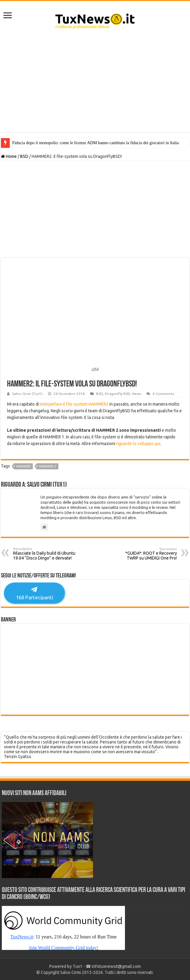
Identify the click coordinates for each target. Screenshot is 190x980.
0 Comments (163, 394)
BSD (24, 156)
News (137, 394)
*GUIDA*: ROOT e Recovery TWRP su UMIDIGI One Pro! (146, 554)
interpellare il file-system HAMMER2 (74, 404)
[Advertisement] (95, 83)
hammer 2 (48, 466)
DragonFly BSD (118, 394)
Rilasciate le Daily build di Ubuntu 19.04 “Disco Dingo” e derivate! (44, 554)
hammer (23, 466)
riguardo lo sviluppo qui (138, 444)
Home (9, 156)
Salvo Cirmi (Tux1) (27, 394)
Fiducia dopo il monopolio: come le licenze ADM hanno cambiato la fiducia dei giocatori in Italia (95, 143)
